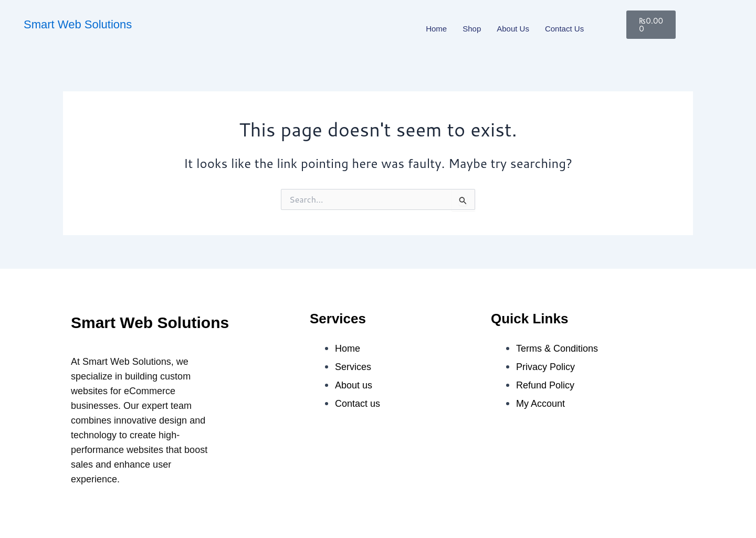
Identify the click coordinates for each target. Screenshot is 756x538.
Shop (472, 29)
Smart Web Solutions (78, 24)
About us (513, 29)
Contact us (564, 29)
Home (436, 29)
